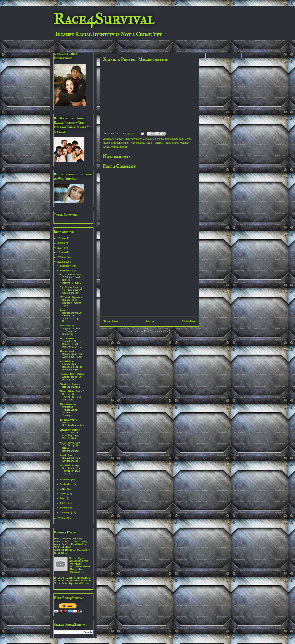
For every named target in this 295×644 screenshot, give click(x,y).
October (65, 480)
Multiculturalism (120, 143)
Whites (114, 147)
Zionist (123, 147)
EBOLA (147, 139)
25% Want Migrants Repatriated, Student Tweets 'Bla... (71, 302)
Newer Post (110, 321)
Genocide (158, 139)
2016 (61, 253)
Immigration (171, 139)
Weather (184, 143)
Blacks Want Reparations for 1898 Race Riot (71, 354)
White (106, 147)
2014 (61, 262)
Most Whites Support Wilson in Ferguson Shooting (70, 330)
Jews (188, 139)
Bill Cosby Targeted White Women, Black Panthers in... (70, 343)
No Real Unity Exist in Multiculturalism (72, 423)
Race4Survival (104, 19)
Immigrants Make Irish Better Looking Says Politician (70, 434)
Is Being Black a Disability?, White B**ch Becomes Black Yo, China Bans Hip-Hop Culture (73, 581)
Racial (149, 143)
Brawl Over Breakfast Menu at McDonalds (70, 458)
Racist (167, 143)
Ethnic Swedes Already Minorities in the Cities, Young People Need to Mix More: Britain (70, 543)
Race (141, 143)
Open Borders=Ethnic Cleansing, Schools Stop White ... (70, 316)
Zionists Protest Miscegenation (70, 386)
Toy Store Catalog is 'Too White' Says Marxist (71, 290)
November (66, 271)
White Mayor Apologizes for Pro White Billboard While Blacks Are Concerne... (80, 565)
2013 (61, 518)
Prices (133, 143)
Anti (113, 139)
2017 (61, 248)
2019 (61, 239)
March (64, 508)
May (63, 498)
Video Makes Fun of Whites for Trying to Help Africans (72, 396)
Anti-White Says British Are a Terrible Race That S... (70, 470)
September (67, 484)
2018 (61, 243)
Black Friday (124, 139)
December (66, 266)
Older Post (189, 321)
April (64, 503)
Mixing (106, 143)
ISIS (181, 139)
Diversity (137, 139)
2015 (61, 257)
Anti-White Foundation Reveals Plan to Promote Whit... (71, 366)
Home (150, 321)
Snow (175, 143)
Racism (158, 143)
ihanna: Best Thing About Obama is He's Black (72, 377)
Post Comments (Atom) (157, 331)
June (63, 494)
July (63, 489)
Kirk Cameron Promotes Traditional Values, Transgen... (68, 410)
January (65, 513)
